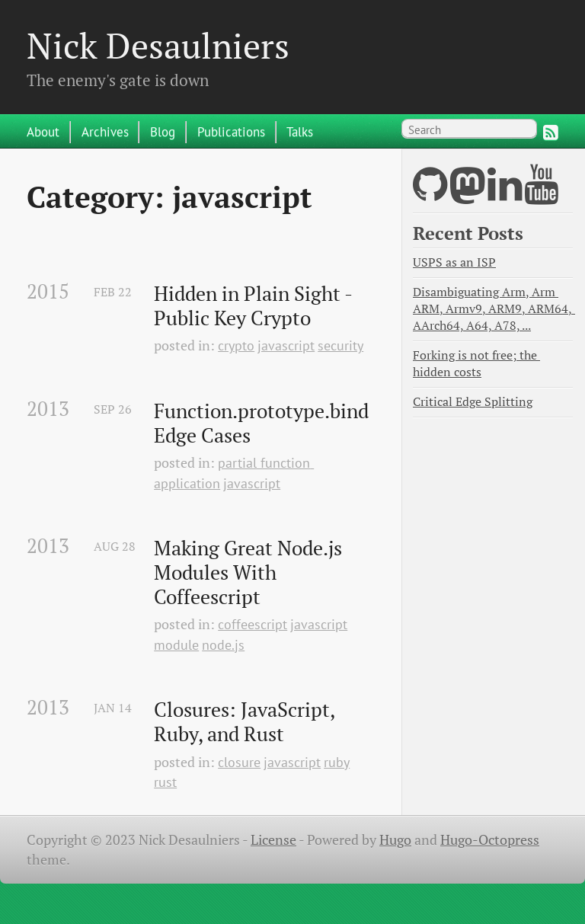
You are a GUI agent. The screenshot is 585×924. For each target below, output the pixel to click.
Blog (163, 131)
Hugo (395, 840)
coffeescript (253, 624)
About (43, 131)
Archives (105, 131)
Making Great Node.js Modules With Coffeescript (250, 572)
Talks (300, 131)
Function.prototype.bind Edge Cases (264, 423)
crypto (236, 345)
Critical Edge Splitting (473, 402)
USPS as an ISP (454, 262)
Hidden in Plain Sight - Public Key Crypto (255, 306)
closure (239, 762)
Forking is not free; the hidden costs (476, 364)
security (340, 345)
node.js (223, 645)
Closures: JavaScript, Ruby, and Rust (246, 722)
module (176, 645)
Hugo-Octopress (490, 840)
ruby (337, 762)
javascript (286, 345)
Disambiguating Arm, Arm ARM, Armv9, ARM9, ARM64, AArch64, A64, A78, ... (494, 309)
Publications (231, 131)
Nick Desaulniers (158, 45)
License (273, 840)
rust (165, 782)
